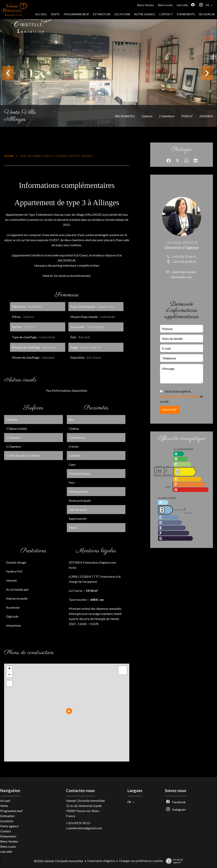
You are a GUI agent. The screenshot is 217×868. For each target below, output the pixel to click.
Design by (173, 861)
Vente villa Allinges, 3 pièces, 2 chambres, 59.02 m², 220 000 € (56, 156)
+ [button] (9, 669)
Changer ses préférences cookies (141, 861)
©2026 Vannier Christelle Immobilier (59, 861)
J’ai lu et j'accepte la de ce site (181, 396)
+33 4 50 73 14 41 (184, 257)
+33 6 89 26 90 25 (184, 262)
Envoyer (170, 410)
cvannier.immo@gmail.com (84, 828)
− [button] (9, 675)
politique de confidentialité (179, 396)
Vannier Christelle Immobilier (86, 801)
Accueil (9, 156)
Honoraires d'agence (101, 861)
